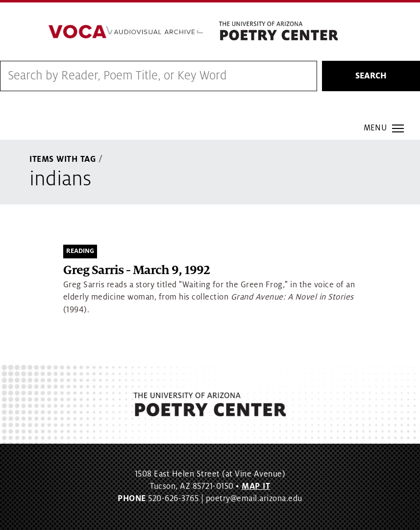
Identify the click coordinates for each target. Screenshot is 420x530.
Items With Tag (63, 159)
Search (371, 76)
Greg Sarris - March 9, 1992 (136, 270)
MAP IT (256, 486)
